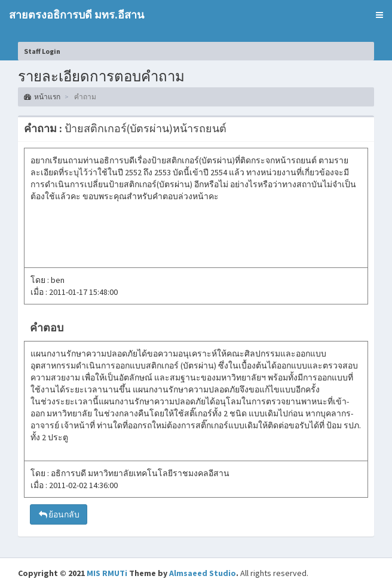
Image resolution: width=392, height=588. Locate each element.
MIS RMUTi (107, 573)
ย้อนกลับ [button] (59, 514)
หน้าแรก (42, 97)
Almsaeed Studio (203, 573)
